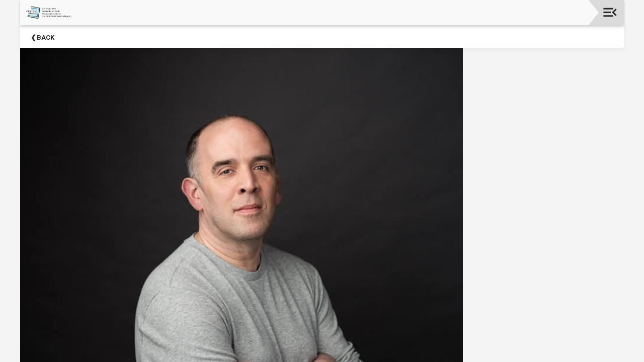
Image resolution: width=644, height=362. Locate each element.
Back (46, 37)
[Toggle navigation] (610, 12)
